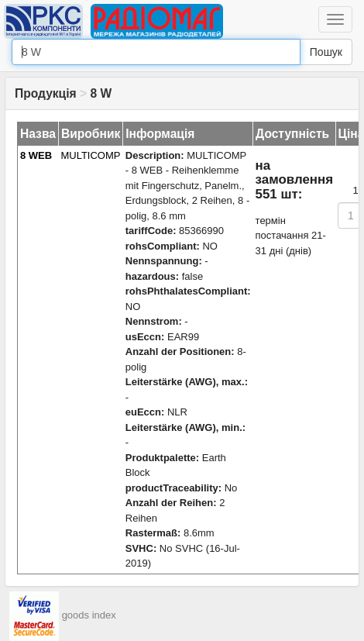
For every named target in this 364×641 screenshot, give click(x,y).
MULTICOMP (90, 155)
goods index (89, 615)
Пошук (326, 52)
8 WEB (36, 155)
